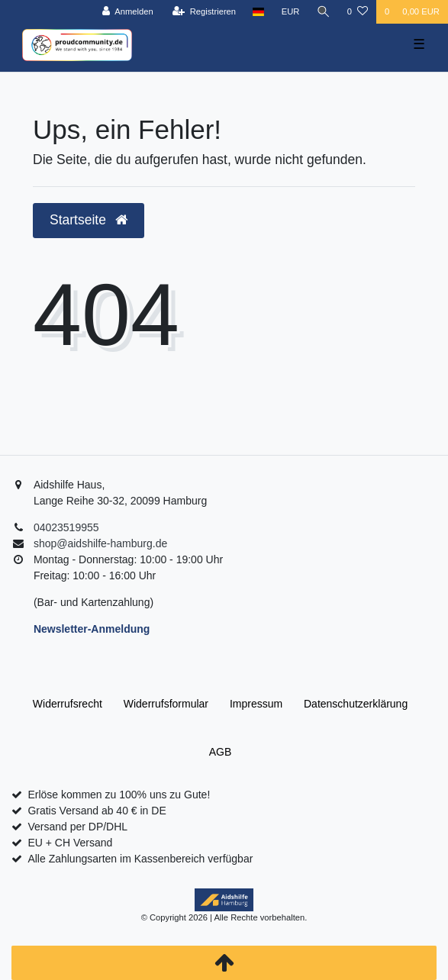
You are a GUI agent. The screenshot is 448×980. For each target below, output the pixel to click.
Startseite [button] (89, 220)
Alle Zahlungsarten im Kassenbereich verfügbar (140, 859)
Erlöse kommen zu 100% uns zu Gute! (119, 795)
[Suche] (324, 12)
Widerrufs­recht (68, 704)
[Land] (258, 12)
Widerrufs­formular (166, 704)
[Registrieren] (204, 12)
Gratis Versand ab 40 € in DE (97, 811)
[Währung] (291, 12)
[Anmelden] (128, 12)
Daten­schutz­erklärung (356, 704)
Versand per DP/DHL (77, 827)
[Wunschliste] (358, 12)
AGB (221, 752)
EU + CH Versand (70, 843)
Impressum (256, 704)
